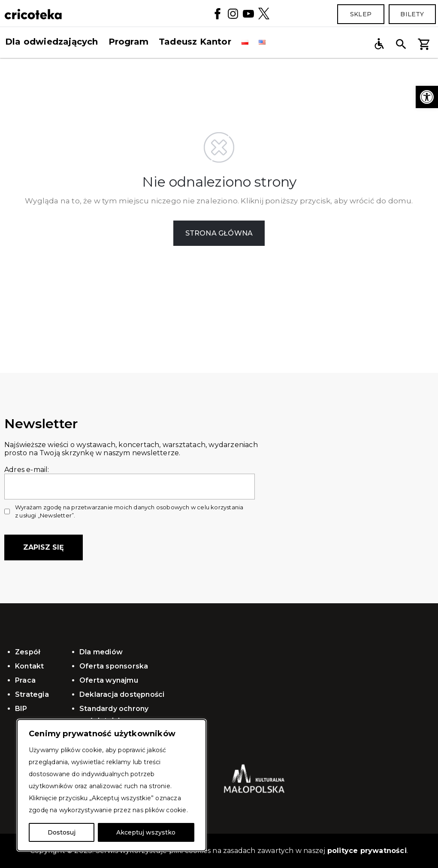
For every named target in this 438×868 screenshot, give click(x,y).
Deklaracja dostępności (122, 694)
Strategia (32, 694)
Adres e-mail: (130, 478)
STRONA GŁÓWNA (219, 233)
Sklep (361, 14)
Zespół (28, 652)
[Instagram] (233, 13)
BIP (21, 709)
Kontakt (29, 666)
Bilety (412, 14)
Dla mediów (101, 652)
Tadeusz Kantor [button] (195, 42)
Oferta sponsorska (114, 666)
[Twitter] (264, 13)
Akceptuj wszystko (146, 832)
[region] (112, 785)
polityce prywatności (367, 851)
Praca (25, 680)
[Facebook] (217, 13)
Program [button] (128, 42)
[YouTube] (248, 13)
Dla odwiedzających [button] (52, 42)
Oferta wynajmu (109, 680)
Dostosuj (62, 832)
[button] (427, 97)
